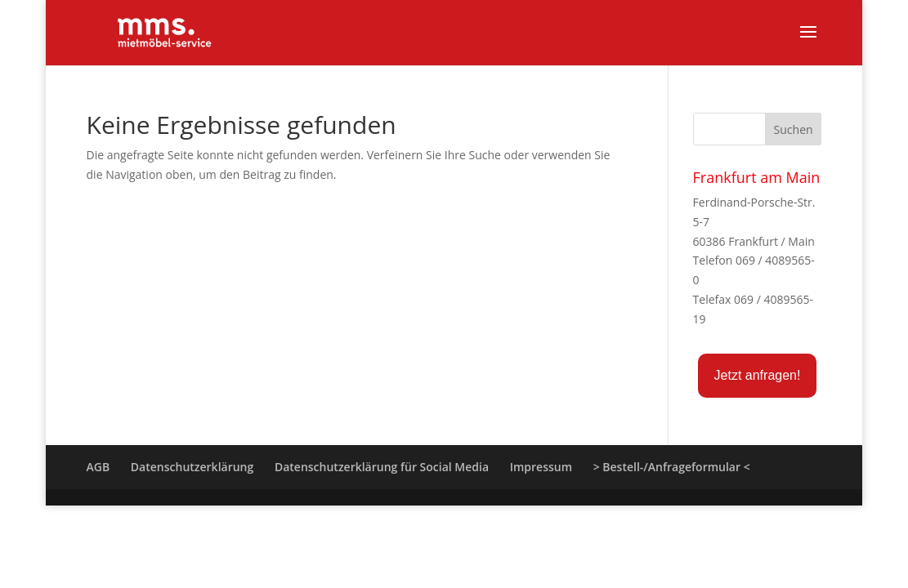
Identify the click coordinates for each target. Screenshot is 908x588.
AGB (98, 467)
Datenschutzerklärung (192, 467)
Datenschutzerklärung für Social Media (382, 467)
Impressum (541, 467)
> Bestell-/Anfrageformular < (672, 467)
